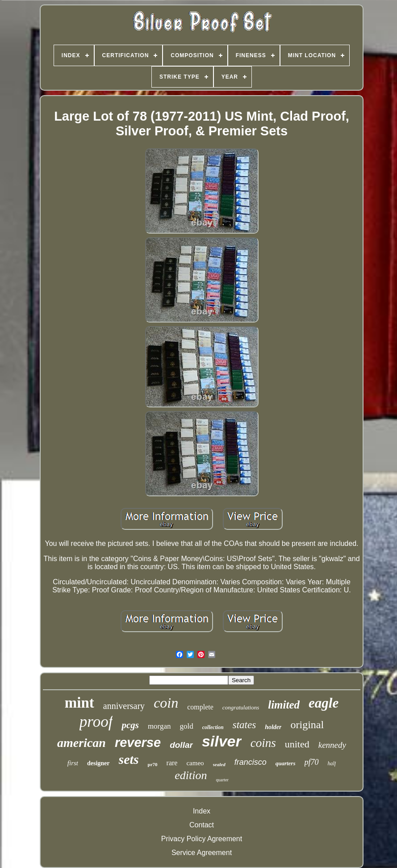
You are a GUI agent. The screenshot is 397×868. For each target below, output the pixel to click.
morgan (159, 726)
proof (96, 722)
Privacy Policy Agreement (202, 839)
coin (166, 703)
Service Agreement (202, 853)
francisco (251, 762)
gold (187, 726)
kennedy (332, 745)
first (73, 763)
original (307, 725)
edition (191, 775)
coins (263, 743)
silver (222, 741)
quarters (286, 763)
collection (213, 727)
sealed (219, 764)
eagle (324, 703)
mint (79, 703)
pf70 (312, 762)
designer (98, 763)
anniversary (124, 706)
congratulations (241, 707)
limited (284, 705)
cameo (195, 763)
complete (200, 707)
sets (129, 759)
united (297, 744)
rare (172, 763)
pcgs (130, 725)
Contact (202, 825)
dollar (181, 745)
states (244, 725)
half (332, 763)
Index (202, 811)
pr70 (153, 764)
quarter (222, 780)
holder (273, 727)
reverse (138, 742)
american (81, 743)
